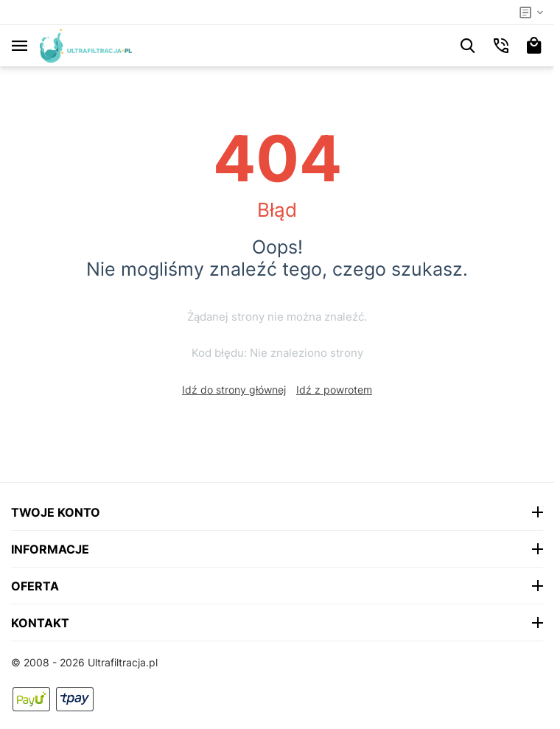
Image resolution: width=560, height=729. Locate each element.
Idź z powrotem (334, 390)
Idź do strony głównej (234, 390)
